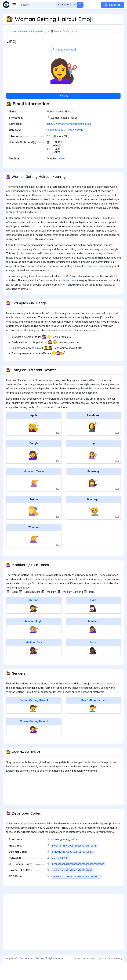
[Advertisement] (63, 47)
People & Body (39, 31)
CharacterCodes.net (33, 976)
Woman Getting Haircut (34, 739)
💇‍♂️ (93, 726)
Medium (93, 639)
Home (13, 31)
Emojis (24, 31)
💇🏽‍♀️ (93, 647)
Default (34, 618)
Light (93, 618)
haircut (50, 141)
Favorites (113, 5)
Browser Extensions (85, 976)
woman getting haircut (78, 141)
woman (60, 141)
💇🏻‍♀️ (93, 626)
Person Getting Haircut (34, 718)
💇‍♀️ (34, 626)
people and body (67, 298)
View (62, 176)
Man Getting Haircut (93, 718)
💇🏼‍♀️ (34, 647)
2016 (49, 154)
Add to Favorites (63, 67)
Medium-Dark (34, 660)
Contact (102, 976)
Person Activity (75, 148)
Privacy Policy (115, 976)
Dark (93, 660)
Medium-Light (34, 639)
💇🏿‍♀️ (93, 668)
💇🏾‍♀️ (34, 668)
